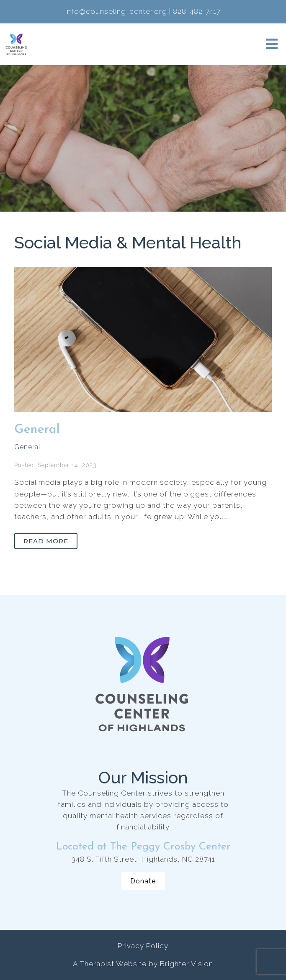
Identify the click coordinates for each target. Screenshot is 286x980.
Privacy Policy (143, 946)
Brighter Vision (187, 964)
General (37, 430)
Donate (143, 881)
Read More (46, 541)
